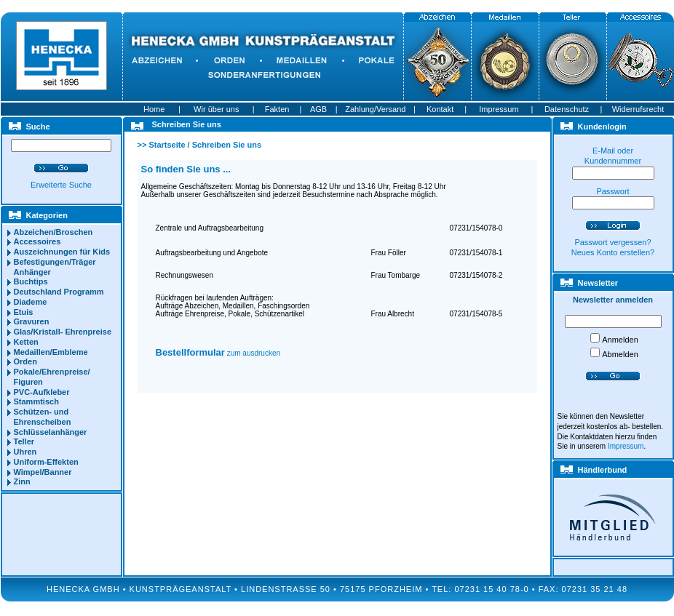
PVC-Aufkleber (42, 392)
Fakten (277, 109)
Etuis (24, 312)
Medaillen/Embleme (51, 352)
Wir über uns (216, 109)
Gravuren (32, 321)
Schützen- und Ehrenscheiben (43, 417)
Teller (24, 441)
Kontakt (440, 109)
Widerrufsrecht (638, 109)
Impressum (499, 109)
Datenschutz (567, 109)
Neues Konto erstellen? (613, 252)
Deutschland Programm (59, 292)
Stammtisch (36, 401)
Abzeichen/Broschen (53, 232)
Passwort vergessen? (612, 242)
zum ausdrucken (218, 353)
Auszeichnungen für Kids (62, 252)
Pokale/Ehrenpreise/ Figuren (52, 377)
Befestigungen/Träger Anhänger (55, 267)
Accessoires (37, 241)
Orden (25, 361)
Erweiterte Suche (61, 185)
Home (154, 109)
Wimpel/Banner (43, 472)
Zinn (22, 481)
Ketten (26, 342)
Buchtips (31, 281)
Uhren (25, 452)
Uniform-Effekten (46, 462)
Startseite (167, 145)
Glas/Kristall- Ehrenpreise (63, 332)
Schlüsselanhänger (51, 432)
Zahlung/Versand (375, 109)
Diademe (31, 302)
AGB (318, 109)
